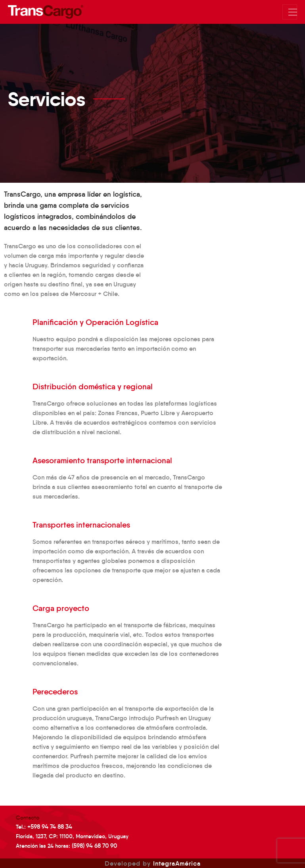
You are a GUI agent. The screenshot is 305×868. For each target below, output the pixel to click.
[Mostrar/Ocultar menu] (290, 12)
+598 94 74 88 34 (50, 826)
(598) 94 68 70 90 (94, 846)
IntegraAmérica (177, 863)
